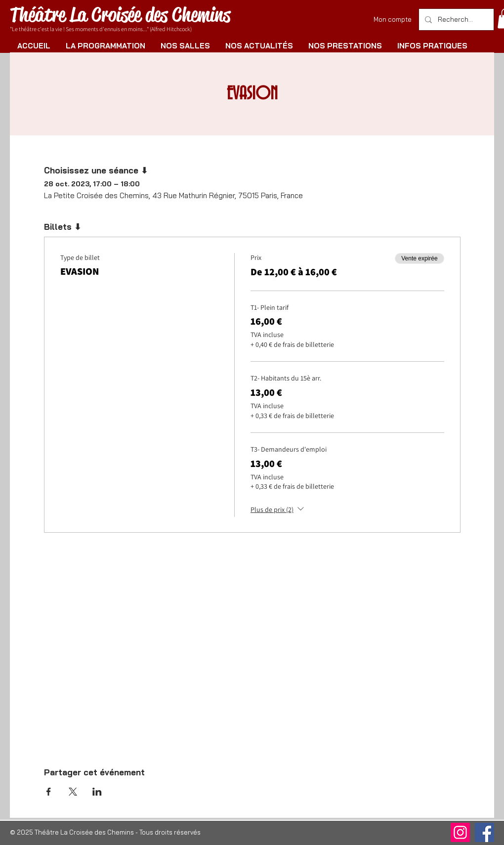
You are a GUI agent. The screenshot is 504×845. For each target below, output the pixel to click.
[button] (105, 46)
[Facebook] (484, 832)
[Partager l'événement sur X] (73, 792)
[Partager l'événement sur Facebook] (49, 792)
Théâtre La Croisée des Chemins (120, 15)
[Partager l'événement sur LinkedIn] (97, 792)
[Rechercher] (455, 20)
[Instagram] (460, 832)
